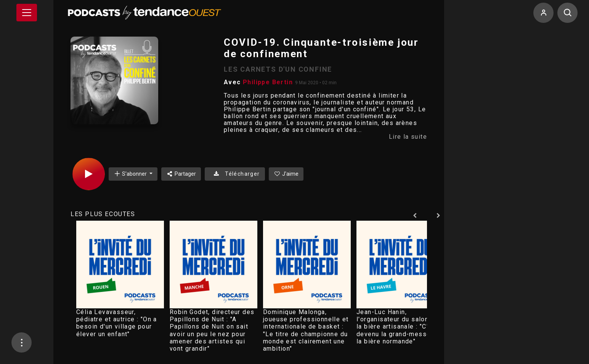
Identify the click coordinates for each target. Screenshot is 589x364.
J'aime (286, 174)
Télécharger (235, 174)
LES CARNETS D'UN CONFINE (278, 69)
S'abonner (131, 174)
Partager (181, 174)
